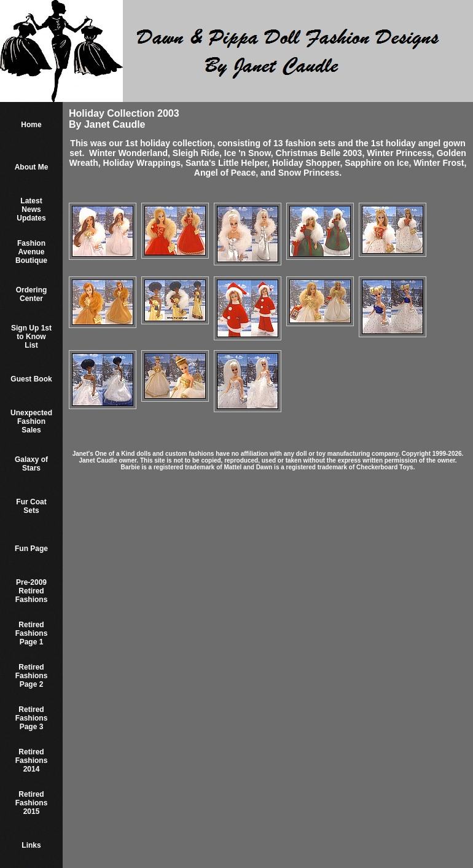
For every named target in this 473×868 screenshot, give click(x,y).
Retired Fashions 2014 (32, 760)
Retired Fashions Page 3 (32, 718)
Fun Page (31, 549)
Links (31, 845)
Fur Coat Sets (31, 506)
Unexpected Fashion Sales (31, 421)
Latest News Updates (31, 209)
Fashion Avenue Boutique (31, 252)
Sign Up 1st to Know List (31, 337)
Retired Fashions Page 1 (32, 633)
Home (31, 125)
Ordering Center (32, 294)
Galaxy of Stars (31, 464)
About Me (32, 167)
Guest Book (31, 379)
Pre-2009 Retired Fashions (32, 591)
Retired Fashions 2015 (32, 803)
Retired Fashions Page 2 (32, 676)
